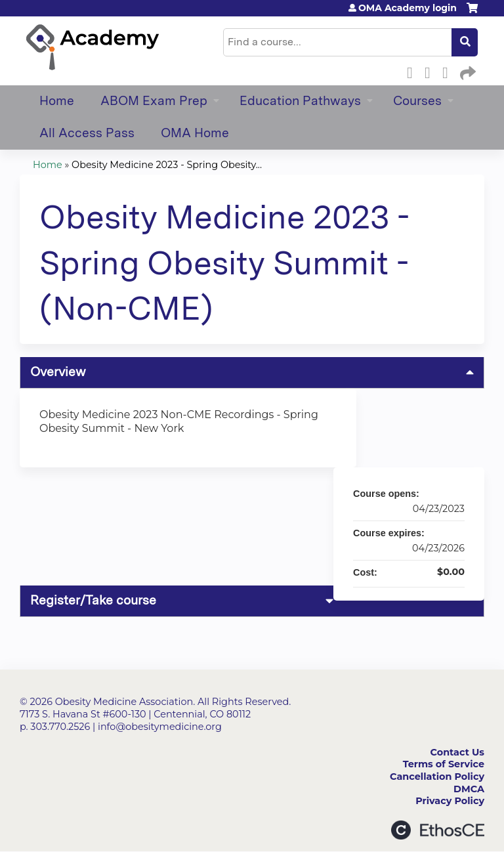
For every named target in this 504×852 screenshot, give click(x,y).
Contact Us (457, 752)
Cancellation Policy (437, 777)
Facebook (413, 71)
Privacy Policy (450, 801)
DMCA (469, 789)
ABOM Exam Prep (154, 101)
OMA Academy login (408, 8)
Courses (417, 101)
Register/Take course (93, 600)
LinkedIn (449, 71)
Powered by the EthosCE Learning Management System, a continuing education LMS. (438, 830)
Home (57, 101)
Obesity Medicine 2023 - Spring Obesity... (167, 165)
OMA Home (195, 133)
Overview (58, 372)
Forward (467, 71)
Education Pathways (300, 101)
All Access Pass (87, 133)
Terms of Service (444, 764)
